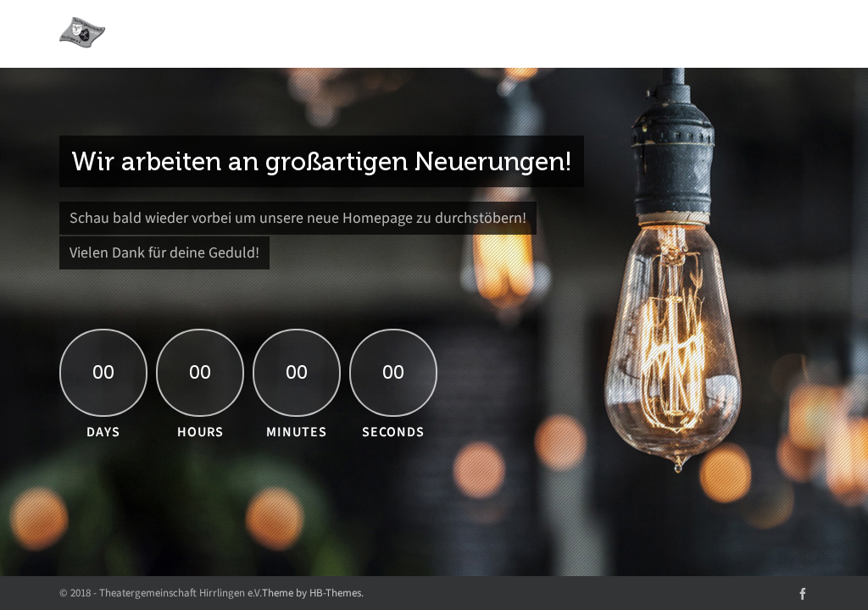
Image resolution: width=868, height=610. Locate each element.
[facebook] (803, 593)
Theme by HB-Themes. (313, 593)
